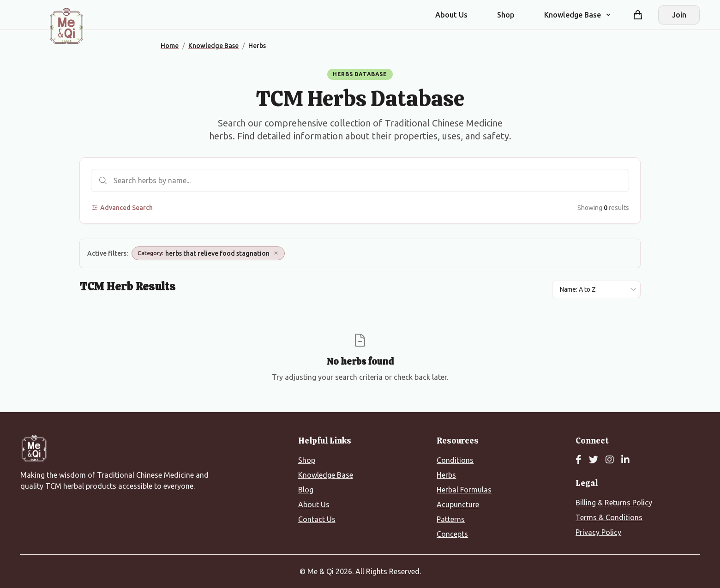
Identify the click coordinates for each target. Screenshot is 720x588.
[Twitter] (594, 460)
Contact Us (317, 519)
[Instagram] (610, 460)
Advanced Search (122, 208)
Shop (506, 15)
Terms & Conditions (609, 517)
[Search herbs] (360, 180)
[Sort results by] (596, 289)
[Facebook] (579, 460)
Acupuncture (458, 504)
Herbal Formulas (464, 490)
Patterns (451, 519)
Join (679, 15)
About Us (451, 15)
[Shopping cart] (638, 15)
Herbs (446, 475)
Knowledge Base (326, 475)
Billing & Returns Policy (614, 503)
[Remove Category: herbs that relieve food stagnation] (276, 253)
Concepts (452, 534)
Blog (306, 490)
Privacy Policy (598, 532)
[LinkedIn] (625, 460)
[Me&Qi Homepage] (66, 26)
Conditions (455, 460)
